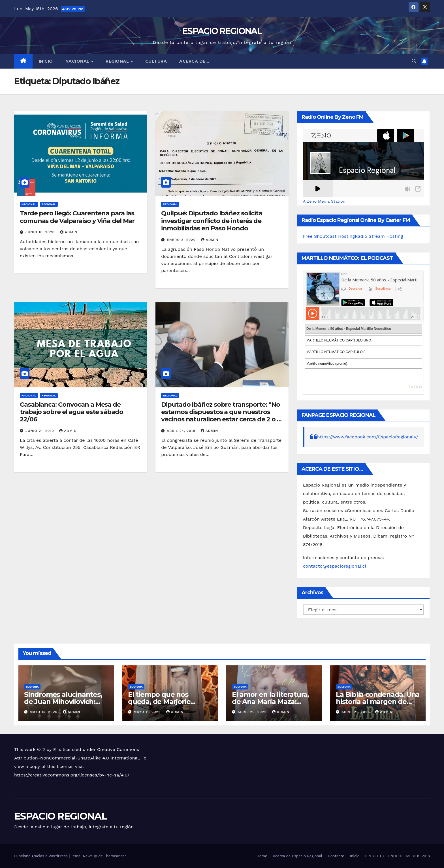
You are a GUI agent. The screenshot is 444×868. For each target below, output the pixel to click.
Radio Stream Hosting (379, 236)
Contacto (336, 856)
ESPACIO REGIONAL (222, 31)
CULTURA (156, 61)
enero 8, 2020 (182, 240)
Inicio (46, 61)
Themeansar (115, 856)
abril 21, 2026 (356, 712)
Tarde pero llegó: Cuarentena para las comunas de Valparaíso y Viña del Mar (77, 217)
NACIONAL (78, 61)
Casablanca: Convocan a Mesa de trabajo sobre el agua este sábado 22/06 (71, 412)
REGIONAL (118, 61)
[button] (414, 61)
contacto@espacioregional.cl (335, 566)
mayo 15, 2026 (44, 712)
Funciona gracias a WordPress (41, 856)
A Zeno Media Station (324, 201)
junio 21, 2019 (40, 431)
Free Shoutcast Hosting (329, 236)
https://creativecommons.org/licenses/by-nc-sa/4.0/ (72, 775)
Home (262, 856)
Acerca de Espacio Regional (297, 856)
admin (69, 232)
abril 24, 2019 (182, 431)
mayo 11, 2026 (148, 712)
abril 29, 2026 (253, 712)
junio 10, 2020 (41, 232)
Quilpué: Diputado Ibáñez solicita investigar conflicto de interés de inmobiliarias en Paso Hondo (212, 221)
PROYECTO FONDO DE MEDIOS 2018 (398, 856)
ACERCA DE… (194, 61)
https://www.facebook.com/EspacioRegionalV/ (368, 437)
